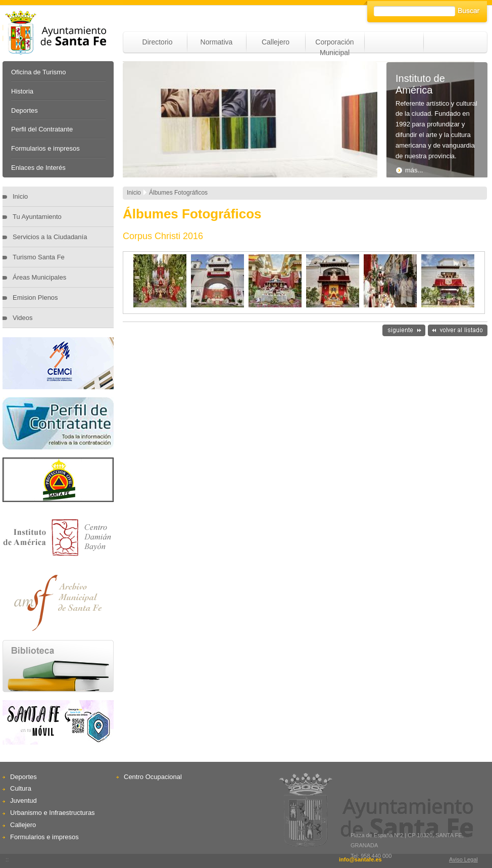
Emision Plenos (35, 298)
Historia (22, 91)
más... (409, 170)
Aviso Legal (463, 859)
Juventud (23, 801)
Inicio (20, 196)
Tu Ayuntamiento (37, 217)
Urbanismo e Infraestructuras (53, 813)
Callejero (276, 42)
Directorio (158, 42)
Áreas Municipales (39, 277)
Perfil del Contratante (42, 129)
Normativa (217, 42)
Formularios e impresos (45, 148)
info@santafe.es (360, 859)
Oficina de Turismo (38, 72)
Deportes (24, 110)
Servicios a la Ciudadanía (50, 237)
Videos (23, 318)
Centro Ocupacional (153, 777)
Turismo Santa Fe (39, 257)
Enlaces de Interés (38, 168)
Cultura (21, 788)
